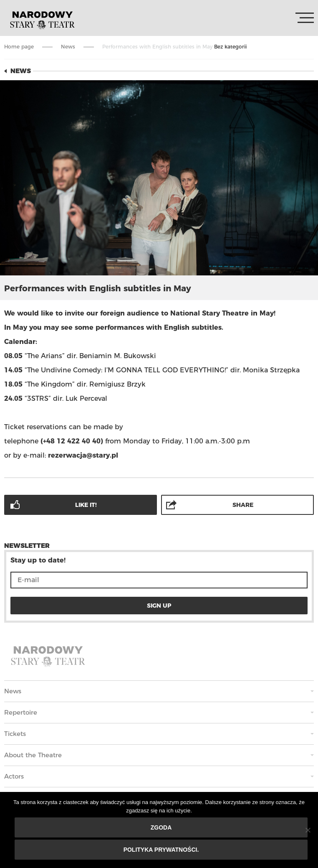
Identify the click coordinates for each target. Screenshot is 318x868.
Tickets (15, 734)
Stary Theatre (42, 20)
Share (243, 505)
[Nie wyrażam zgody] (308, 830)
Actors (14, 776)
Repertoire (21, 712)
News (68, 47)
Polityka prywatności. (161, 850)
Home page (19, 47)
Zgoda (161, 827)
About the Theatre (33, 755)
